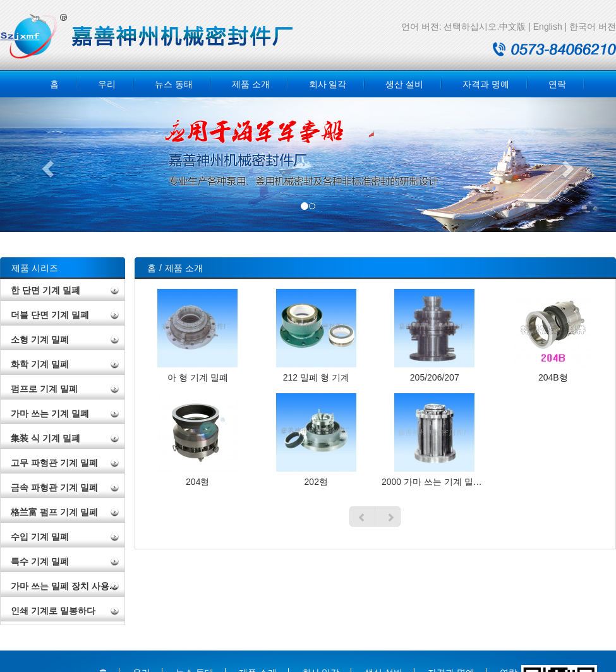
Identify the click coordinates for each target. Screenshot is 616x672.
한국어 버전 (593, 27)
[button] (46, 165)
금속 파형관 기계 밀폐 (54, 487)
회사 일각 (328, 84)
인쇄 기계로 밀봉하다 (53, 611)
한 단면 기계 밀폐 (45, 290)
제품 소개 (251, 84)
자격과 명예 (486, 84)
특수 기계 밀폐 (40, 561)
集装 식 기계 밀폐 (45, 438)
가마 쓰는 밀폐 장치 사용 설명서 (68, 586)
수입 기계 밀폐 (40, 537)
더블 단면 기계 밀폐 (50, 315)
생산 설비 (404, 84)
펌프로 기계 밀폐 (44, 389)
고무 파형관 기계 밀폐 (54, 463)
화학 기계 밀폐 (40, 364)
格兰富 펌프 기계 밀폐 (54, 512)
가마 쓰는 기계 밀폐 (50, 413)
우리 (107, 84)
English (548, 27)
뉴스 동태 (174, 84)
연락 (557, 84)
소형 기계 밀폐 (40, 339)
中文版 (512, 27)
